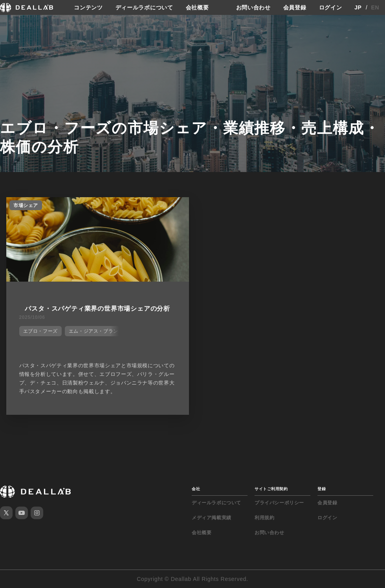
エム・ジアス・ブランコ (96, 331)
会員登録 (295, 7)
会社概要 (197, 7)
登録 (322, 489)
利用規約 (264, 518)
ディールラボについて (144, 7)
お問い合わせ (253, 7)
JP (358, 7)
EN (375, 7)
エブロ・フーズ (40, 331)
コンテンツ (88, 7)
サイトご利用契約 (271, 489)
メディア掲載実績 (212, 518)
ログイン (331, 7)
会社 (196, 489)
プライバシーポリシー (279, 503)
